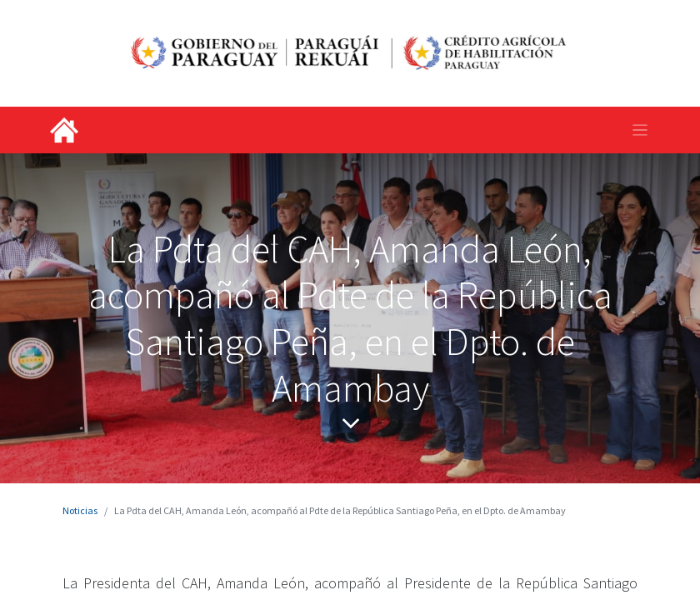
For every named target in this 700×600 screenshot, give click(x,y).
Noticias (80, 510)
